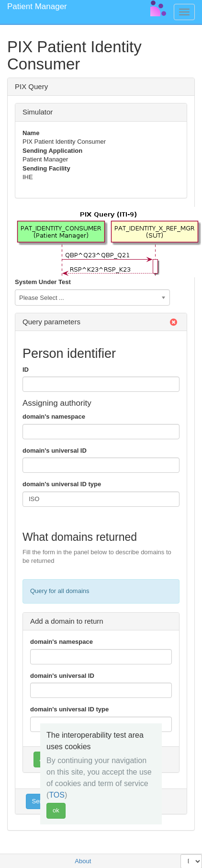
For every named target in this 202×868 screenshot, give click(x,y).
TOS (57, 795)
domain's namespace (54, 417)
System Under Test (43, 282)
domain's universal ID (55, 451)
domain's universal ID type (62, 484)
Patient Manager (37, 6)
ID (26, 370)
